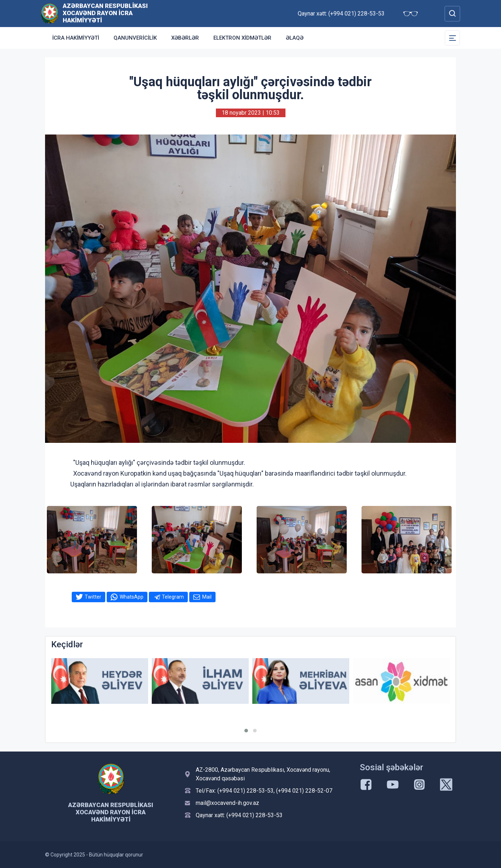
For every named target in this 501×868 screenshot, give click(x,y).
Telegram (173, 597)
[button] (246, 731)
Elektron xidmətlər (242, 38)
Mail (207, 597)
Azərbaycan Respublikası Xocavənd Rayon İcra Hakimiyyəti (105, 13)
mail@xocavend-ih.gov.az (227, 803)
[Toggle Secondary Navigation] (452, 38)
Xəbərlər (185, 38)
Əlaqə (295, 38)
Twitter (93, 597)
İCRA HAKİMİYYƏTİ (76, 38)
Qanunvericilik (135, 38)
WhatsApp (132, 597)
